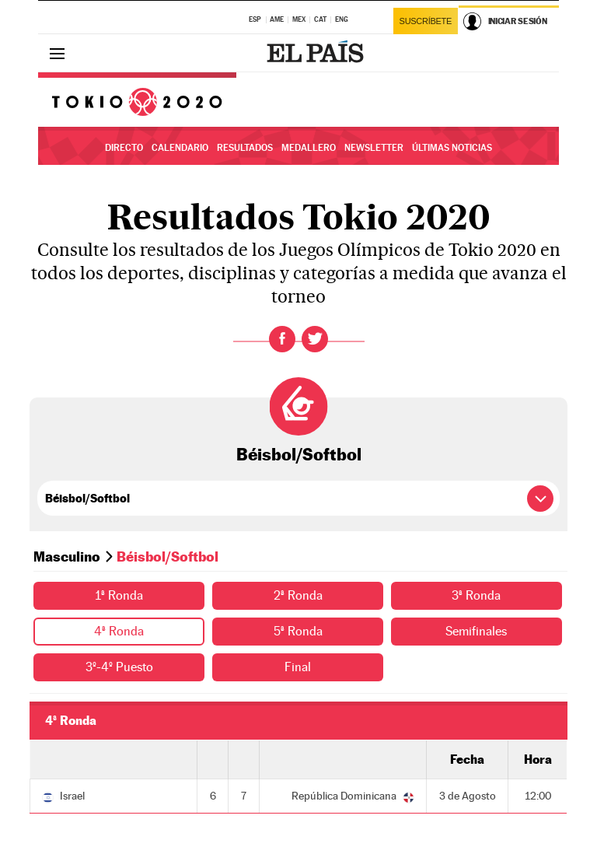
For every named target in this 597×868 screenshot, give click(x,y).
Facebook (282, 339)
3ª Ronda (476, 595)
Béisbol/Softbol (299, 454)
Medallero (309, 148)
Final (298, 667)
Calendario (180, 148)
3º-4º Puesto (119, 667)
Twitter (315, 339)
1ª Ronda (119, 595)
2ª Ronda (298, 595)
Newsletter (374, 148)
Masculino (67, 556)
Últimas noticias (452, 148)
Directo (124, 148)
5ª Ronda (298, 631)
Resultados (245, 148)
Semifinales (476, 631)
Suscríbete (426, 21)
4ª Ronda (119, 631)
